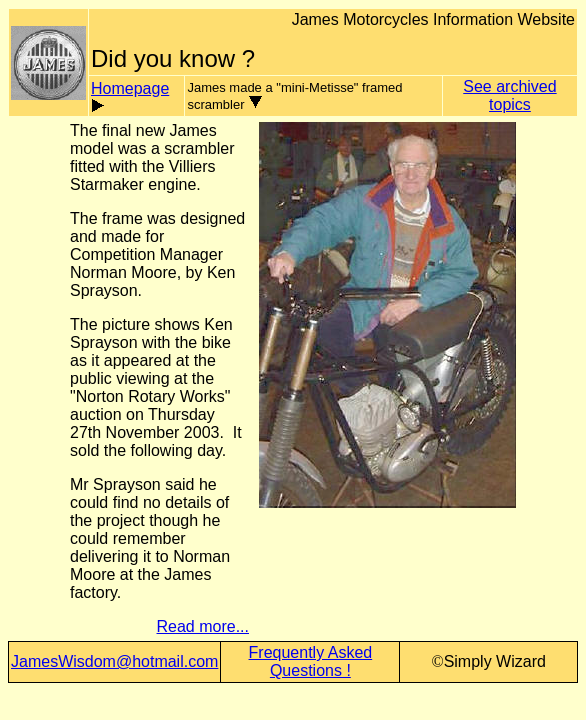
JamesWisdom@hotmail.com (114, 661)
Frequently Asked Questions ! (311, 661)
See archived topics (509, 95)
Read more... (203, 626)
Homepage (130, 88)
